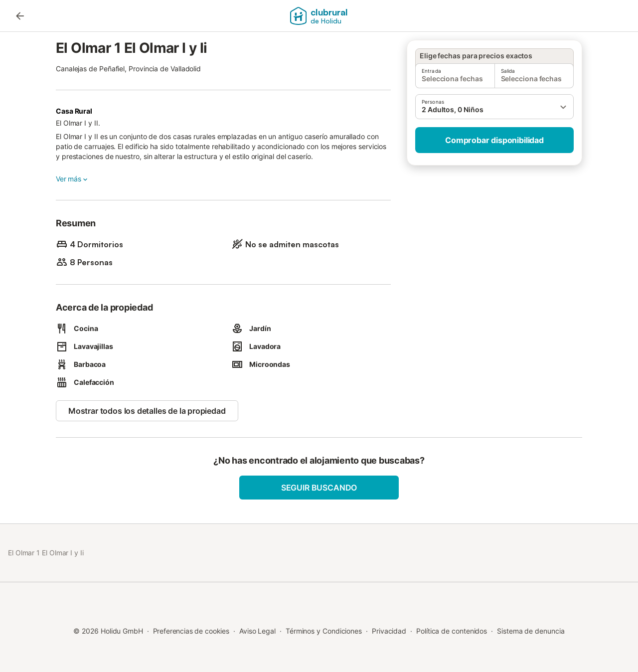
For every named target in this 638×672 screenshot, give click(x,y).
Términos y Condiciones (324, 631)
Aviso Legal (257, 631)
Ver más (73, 179)
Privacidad (389, 631)
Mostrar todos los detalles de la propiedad (147, 411)
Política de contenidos (452, 631)
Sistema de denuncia (531, 631)
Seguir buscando (319, 488)
